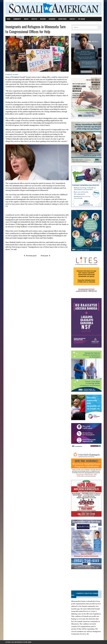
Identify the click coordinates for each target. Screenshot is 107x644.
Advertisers (62, 19)
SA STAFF (16, 75)
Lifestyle (34, 19)
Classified (52, 19)
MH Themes (29, 642)
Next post (45, 256)
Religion (43, 19)
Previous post (30, 256)
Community (17, 19)
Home (9, 19)
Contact (72, 19)
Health (26, 19)
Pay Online (82, 19)
